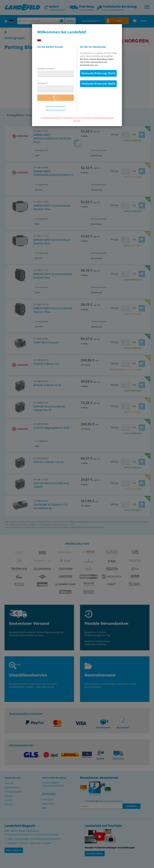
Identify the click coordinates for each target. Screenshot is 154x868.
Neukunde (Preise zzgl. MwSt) (98, 73)
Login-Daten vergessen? (56, 110)
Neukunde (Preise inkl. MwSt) (98, 84)
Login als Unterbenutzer (56, 106)
